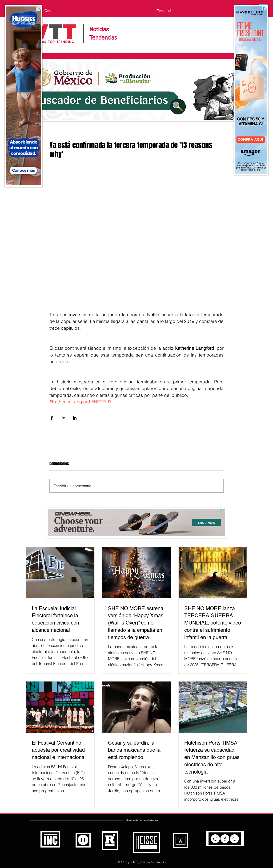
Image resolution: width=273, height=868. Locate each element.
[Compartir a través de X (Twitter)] (63, 418)
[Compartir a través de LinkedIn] (75, 418)
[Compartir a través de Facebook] (52, 418)
